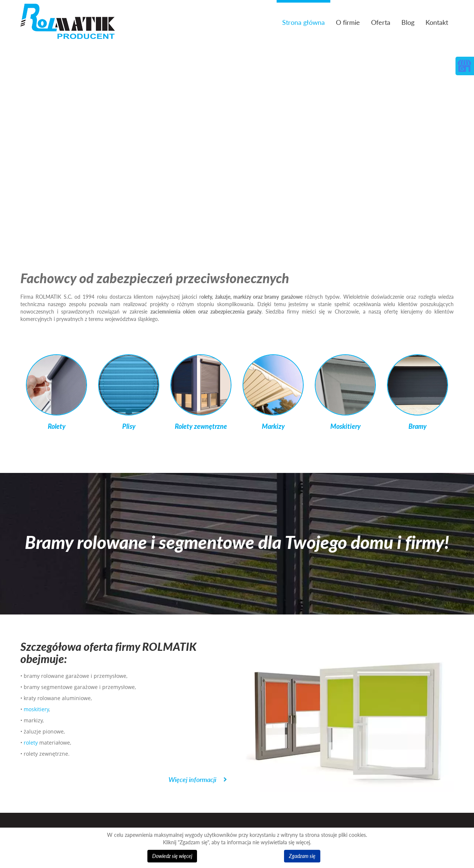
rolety (31, 743)
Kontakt (437, 22)
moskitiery (36, 709)
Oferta (381, 22)
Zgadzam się (302, 856)
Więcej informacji (192, 779)
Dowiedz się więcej (172, 856)
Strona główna (303, 22)
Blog (408, 22)
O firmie (348, 22)
